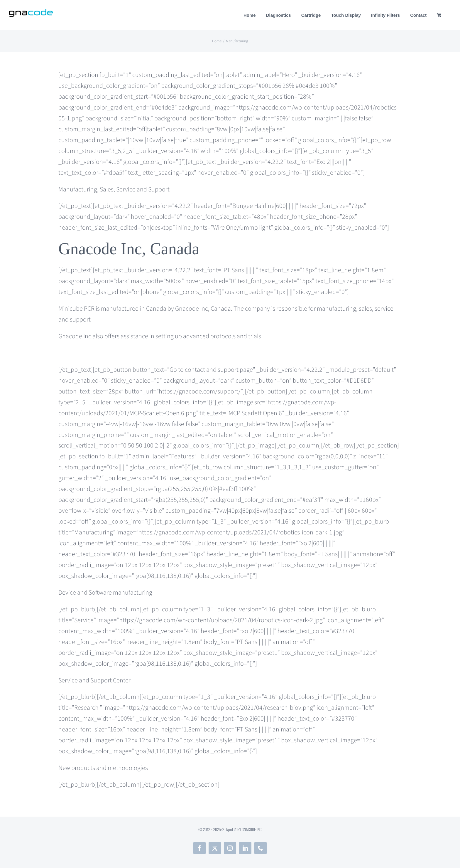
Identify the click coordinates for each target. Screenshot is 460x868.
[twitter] (215, 848)
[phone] (261, 848)
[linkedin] (245, 848)
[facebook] (199, 848)
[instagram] (230, 848)
